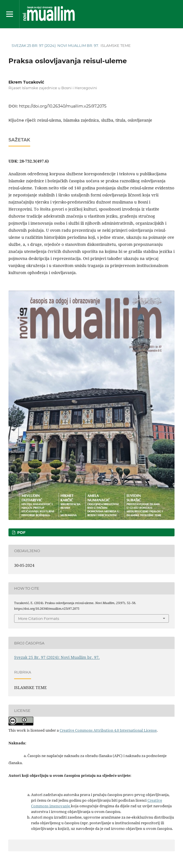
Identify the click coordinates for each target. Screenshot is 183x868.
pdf (21, 532)
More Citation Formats (39, 618)
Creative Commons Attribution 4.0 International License (108, 730)
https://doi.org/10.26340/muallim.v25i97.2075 (63, 106)
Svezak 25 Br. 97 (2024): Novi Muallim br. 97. (55, 45)
